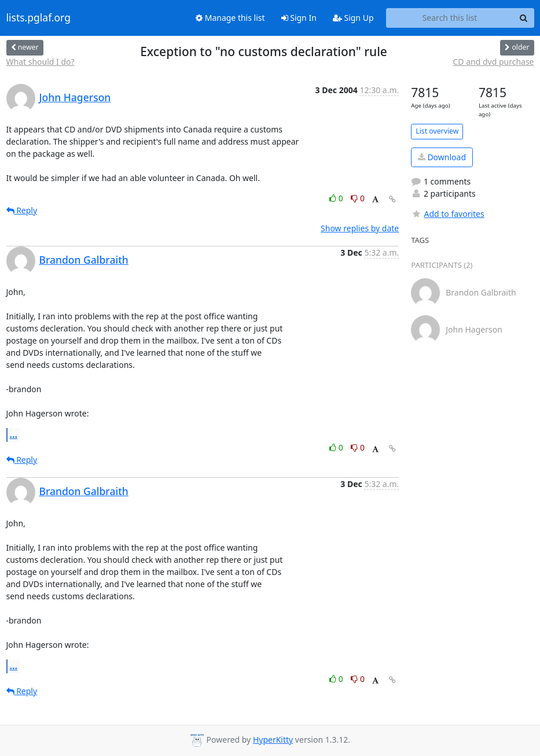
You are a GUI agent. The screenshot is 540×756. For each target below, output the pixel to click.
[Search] (524, 18)
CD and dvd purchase (493, 62)
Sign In (299, 18)
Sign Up (353, 18)
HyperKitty (273, 740)
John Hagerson (75, 97)
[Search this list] (450, 18)
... (14, 434)
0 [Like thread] (337, 198)
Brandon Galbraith (84, 260)
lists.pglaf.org (38, 18)
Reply (22, 210)
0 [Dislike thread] (358, 198)
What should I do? (41, 62)
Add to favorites (447, 214)
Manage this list (230, 18)
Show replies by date (360, 228)
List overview (437, 131)
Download (442, 157)
